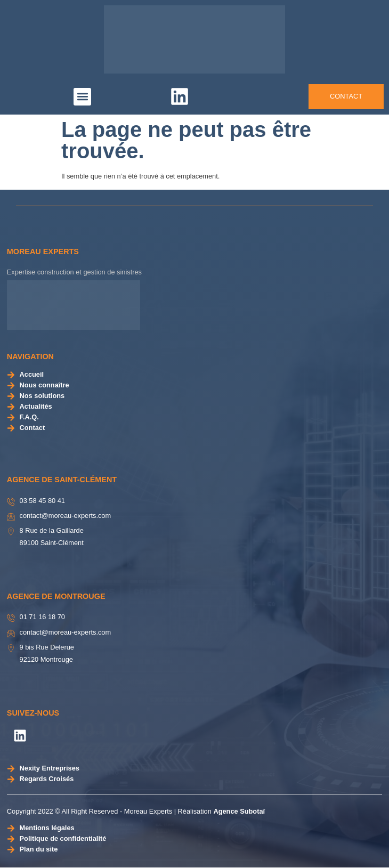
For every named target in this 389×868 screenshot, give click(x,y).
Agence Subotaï (239, 811)
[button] (82, 97)
